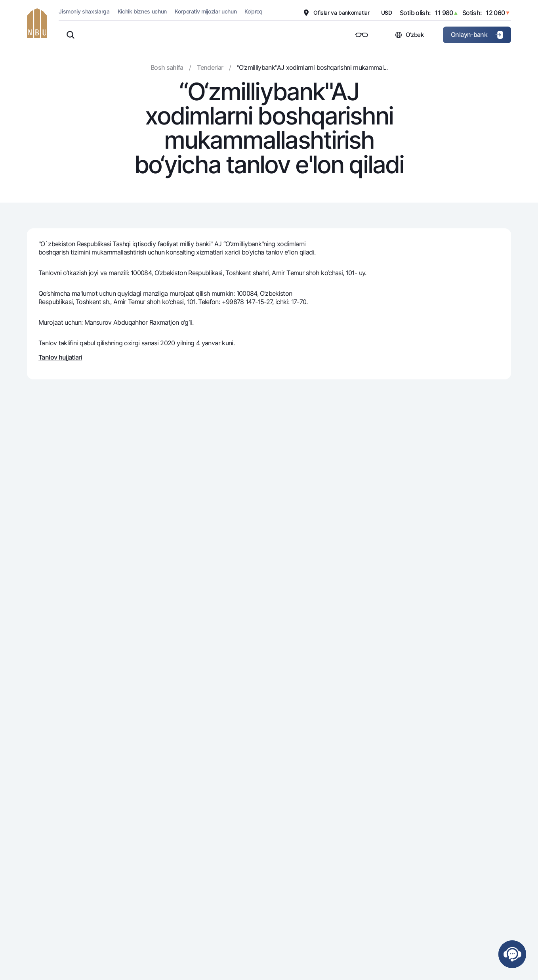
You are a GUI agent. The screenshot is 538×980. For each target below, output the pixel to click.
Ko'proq (254, 11)
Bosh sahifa (167, 67)
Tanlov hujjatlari (60, 357)
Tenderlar (210, 67)
